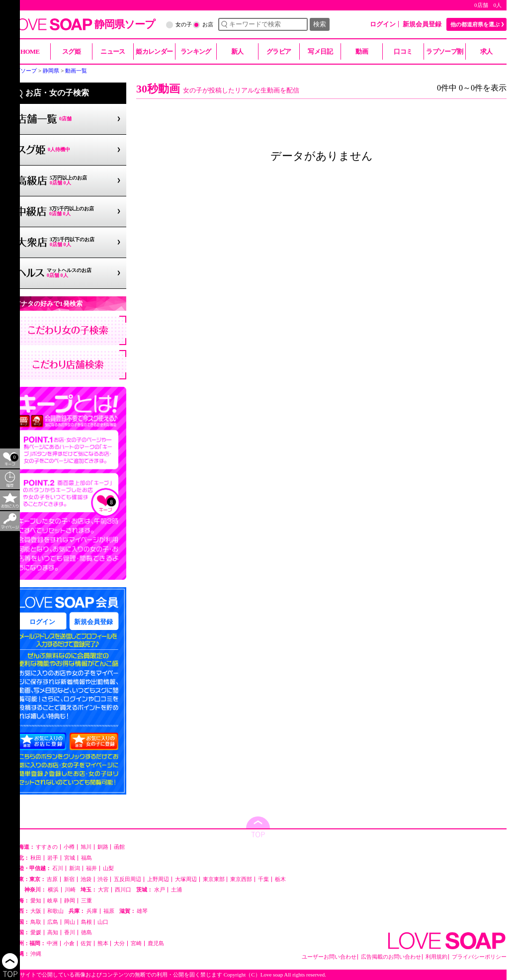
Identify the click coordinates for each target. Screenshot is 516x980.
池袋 (86, 879)
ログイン (383, 24)
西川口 (123, 890)
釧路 (103, 847)
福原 (109, 911)
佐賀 (86, 943)
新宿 (69, 879)
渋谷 (103, 879)
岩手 (53, 858)
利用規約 (436, 957)
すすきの (47, 847)
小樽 (69, 847)
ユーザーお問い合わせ (329, 957)
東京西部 (241, 879)
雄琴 (142, 911)
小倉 (69, 943)
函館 (119, 847)
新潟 (75, 868)
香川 (70, 933)
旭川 (86, 847)
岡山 (70, 922)
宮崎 (136, 943)
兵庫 (92, 911)
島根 (86, 922)
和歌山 (55, 911)
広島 (53, 922)
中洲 (52, 943)
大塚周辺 (186, 879)
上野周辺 (158, 879)
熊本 (103, 943)
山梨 (108, 868)
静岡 (70, 901)
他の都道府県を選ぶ (475, 24)
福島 (86, 858)
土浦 (176, 890)
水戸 (160, 890)
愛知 (36, 901)
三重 (86, 901)
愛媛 (36, 933)
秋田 (36, 858)
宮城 (70, 858)
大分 (119, 943)
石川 (58, 868)
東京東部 (214, 879)
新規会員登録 (422, 24)
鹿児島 (156, 943)
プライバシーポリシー (479, 957)
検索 (320, 24)
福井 (91, 868)
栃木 (280, 879)
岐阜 (53, 901)
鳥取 (36, 922)
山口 (103, 922)
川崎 (70, 890)
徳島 (86, 933)
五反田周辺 (128, 879)
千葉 (263, 879)
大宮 (103, 890)
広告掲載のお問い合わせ (391, 957)
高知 (53, 933)
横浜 (53, 890)
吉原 (52, 879)
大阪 (36, 911)
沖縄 (36, 954)
